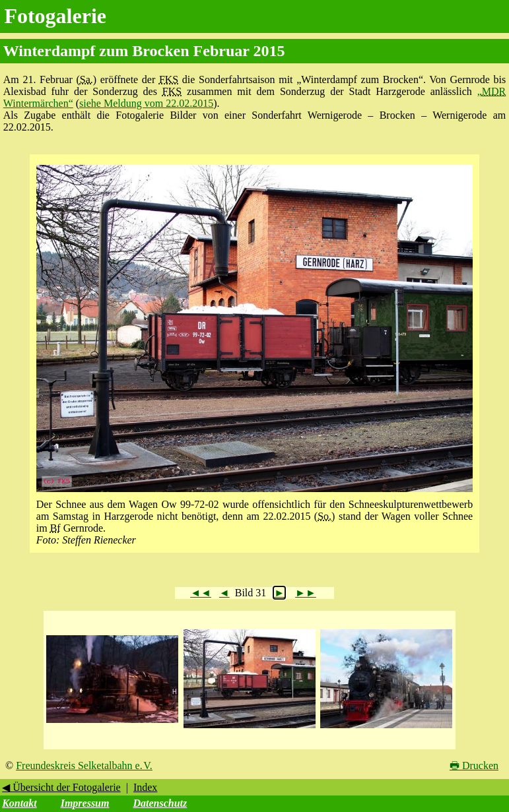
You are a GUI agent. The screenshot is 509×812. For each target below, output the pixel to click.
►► (306, 593)
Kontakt (19, 803)
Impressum (85, 803)
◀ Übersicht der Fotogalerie (61, 787)
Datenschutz (160, 803)
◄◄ (201, 593)
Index (145, 787)
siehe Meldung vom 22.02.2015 (146, 103)
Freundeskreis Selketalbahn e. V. (84, 765)
